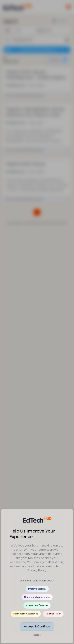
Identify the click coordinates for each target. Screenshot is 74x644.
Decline (37, 635)
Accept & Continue (37, 627)
